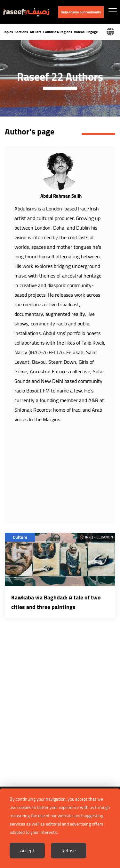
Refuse (69, 851)
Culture (20, 537)
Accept (27, 851)
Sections (21, 32)
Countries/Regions (58, 32)
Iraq (89, 537)
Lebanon (105, 537)
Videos (79, 32)
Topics (8, 32)
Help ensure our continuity (81, 12)
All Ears (36, 32)
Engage (92, 32)
